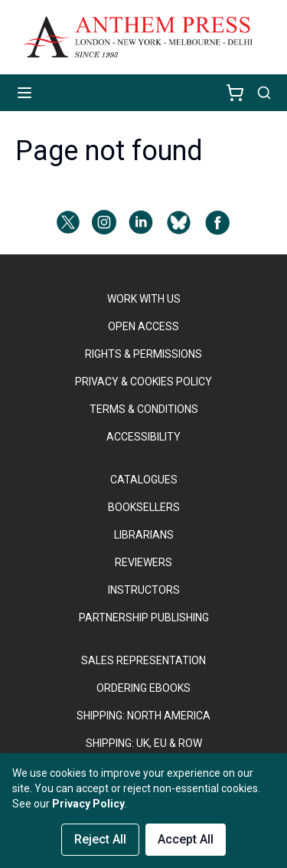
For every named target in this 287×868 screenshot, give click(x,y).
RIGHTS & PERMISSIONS (143, 354)
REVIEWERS (143, 562)
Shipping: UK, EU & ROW (144, 743)
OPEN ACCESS (143, 326)
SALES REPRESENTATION (143, 660)
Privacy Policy (88, 804)
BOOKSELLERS (144, 507)
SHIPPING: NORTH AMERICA (143, 716)
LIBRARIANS (144, 535)
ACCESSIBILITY (143, 437)
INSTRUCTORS (144, 590)
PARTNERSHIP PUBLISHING (144, 617)
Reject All (100, 839)
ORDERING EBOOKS (143, 688)
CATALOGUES (144, 480)
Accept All (186, 839)
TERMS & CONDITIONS (144, 409)
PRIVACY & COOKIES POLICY (143, 382)
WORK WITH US (144, 299)
